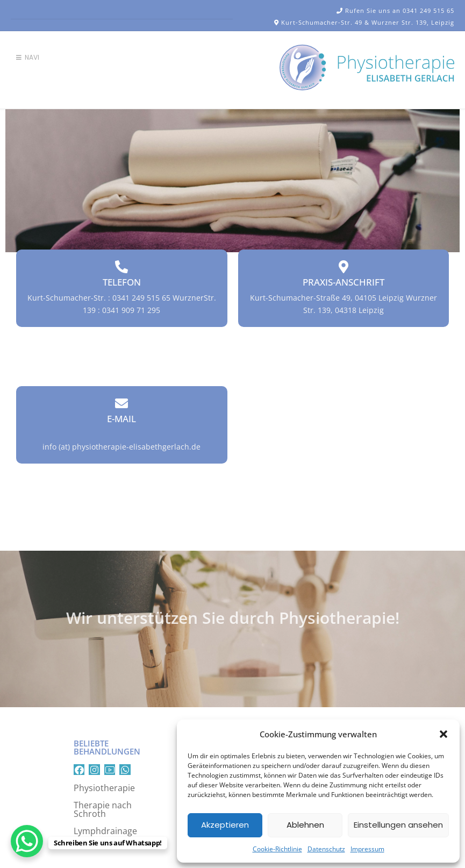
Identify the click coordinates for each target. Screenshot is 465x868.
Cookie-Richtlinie (277, 849)
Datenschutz (326, 849)
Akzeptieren (225, 825)
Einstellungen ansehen (398, 825)
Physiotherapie (104, 788)
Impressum (367, 849)
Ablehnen (305, 825)
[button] (443, 734)
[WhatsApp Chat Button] (27, 841)
